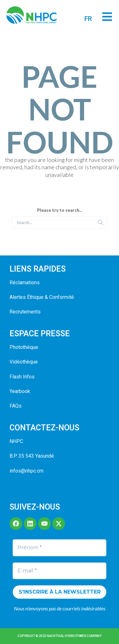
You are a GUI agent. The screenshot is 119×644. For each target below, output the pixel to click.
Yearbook (20, 391)
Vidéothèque (24, 362)
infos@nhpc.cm (26, 471)
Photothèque (24, 347)
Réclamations (25, 283)
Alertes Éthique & (29, 297)
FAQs (16, 406)
